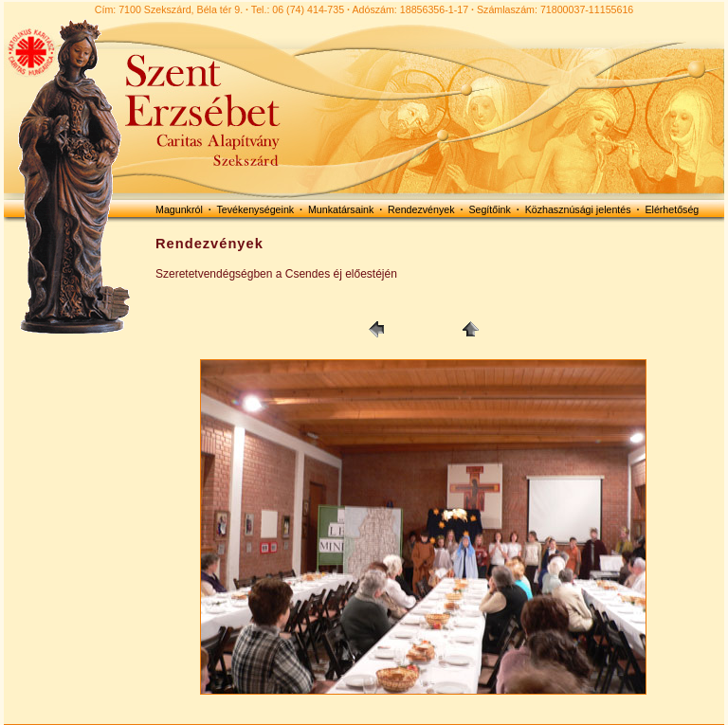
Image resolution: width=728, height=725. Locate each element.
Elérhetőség (672, 209)
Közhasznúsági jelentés (578, 209)
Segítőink (489, 209)
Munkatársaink (341, 209)
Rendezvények (421, 209)
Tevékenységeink (255, 209)
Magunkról (179, 209)
